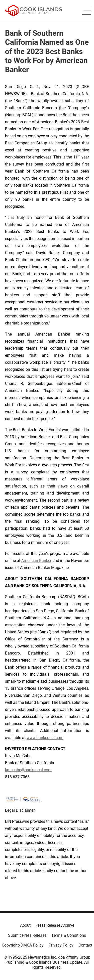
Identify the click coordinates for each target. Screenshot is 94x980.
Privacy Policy (61, 945)
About (25, 925)
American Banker (36, 561)
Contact (85, 945)
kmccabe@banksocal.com (28, 770)
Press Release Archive (55, 925)
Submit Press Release (27, 935)
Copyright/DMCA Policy (23, 945)
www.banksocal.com (45, 738)
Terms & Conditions (69, 935)
